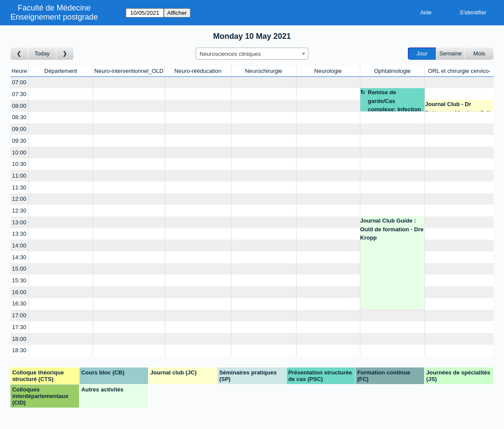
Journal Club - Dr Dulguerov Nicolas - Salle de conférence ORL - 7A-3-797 (459, 106)
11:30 (19, 187)
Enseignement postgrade (54, 17)
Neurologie (328, 71)
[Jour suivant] (65, 54)
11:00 (19, 176)
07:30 (19, 94)
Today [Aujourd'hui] (42, 53)
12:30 (19, 211)
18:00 (19, 339)
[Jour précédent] (19, 54)
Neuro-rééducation (198, 71)
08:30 (19, 117)
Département (60, 71)
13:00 (19, 222)
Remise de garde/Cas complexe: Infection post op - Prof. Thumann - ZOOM (394, 100)
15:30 (19, 280)
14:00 (19, 245)
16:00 (19, 292)
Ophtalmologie (392, 71)
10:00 (19, 153)
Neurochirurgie (264, 71)
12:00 (19, 199)
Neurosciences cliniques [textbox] (230, 54)
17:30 (19, 327)
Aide (426, 12)
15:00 (19, 269)
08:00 (19, 106)
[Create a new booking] (61, 83)
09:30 (19, 141)
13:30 (19, 234)
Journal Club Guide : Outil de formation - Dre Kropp (392, 229)
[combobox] (252, 54)
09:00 (19, 129)
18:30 (19, 350)
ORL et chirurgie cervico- (459, 71)
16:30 (19, 304)
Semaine (450, 53)
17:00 (19, 315)
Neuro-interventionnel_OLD (129, 71)
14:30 (19, 257)
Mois (479, 53)
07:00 (19, 82)
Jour (422, 53)
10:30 (19, 164)
